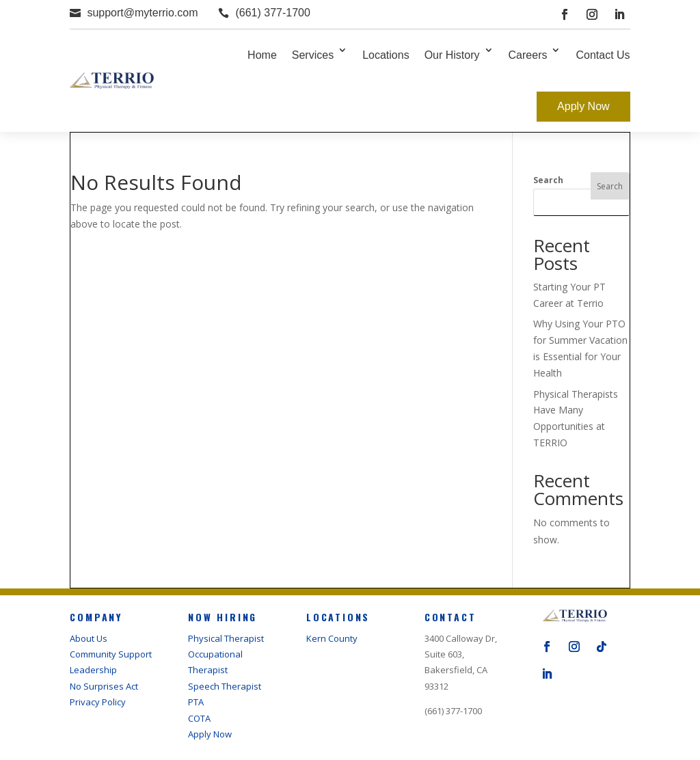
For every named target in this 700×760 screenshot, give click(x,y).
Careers (528, 55)
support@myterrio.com (142, 13)
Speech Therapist (225, 686)
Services (313, 55)
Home (262, 55)
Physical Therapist (226, 638)
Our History (452, 55)
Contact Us (603, 55)
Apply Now (583, 106)
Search (548, 180)
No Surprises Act (104, 686)
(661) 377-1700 (272, 13)
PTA (196, 702)
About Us (89, 638)
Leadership (93, 670)
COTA (199, 718)
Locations (386, 55)
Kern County (332, 638)
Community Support (111, 654)
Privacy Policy (98, 702)
